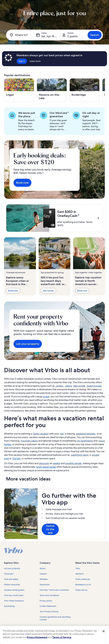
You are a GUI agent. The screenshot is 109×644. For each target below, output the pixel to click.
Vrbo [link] (78, 568)
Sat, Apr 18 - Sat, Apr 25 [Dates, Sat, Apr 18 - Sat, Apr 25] (51, 36)
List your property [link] (12, 568)
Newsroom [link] (45, 585)
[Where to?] (21, 35)
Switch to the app (50, 529)
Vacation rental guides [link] (14, 590)
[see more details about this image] (96, 87)
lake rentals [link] (79, 386)
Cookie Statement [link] (48, 606)
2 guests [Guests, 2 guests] (72, 36)
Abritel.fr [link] (79, 574)
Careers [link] (43, 574)
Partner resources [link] (12, 585)
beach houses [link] (94, 386)
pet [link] (62, 434)
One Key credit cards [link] (14, 595)
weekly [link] (57, 463)
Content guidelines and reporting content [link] (55, 618)
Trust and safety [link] (11, 579)
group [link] (46, 396)
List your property (28, 344)
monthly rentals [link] (73, 463)
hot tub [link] (16, 458)
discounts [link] (44, 463)
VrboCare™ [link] (9, 574)
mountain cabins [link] (29, 441)
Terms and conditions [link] (49, 595)
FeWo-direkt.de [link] (83, 579)
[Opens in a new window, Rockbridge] (85, 90)
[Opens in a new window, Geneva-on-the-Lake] (52, 90)
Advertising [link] (9, 606)
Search (95, 35)
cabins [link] (68, 386)
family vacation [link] (41, 434)
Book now (22, 183)
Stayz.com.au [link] (81, 590)
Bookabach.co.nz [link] (83, 585)
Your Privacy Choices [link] (49, 611)
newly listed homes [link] (46, 467)
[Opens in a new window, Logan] (19, 90)
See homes (48, 291)
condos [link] (59, 386)
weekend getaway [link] (86, 434)
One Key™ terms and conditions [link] (54, 590)
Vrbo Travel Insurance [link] (14, 601)
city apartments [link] (85, 441)
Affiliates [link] (44, 579)
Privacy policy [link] (46, 601)
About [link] (43, 568)
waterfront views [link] (80, 455)
